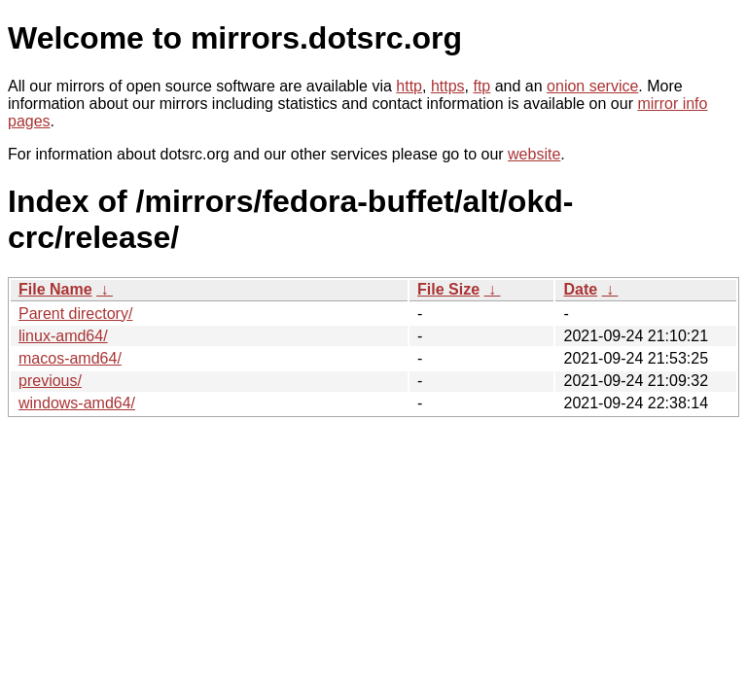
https (448, 86)
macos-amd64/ (70, 358)
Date (580, 289)
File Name (55, 289)
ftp (481, 86)
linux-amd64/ (63, 336)
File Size (448, 289)
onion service (592, 86)
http (409, 86)
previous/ (50, 381)
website (534, 154)
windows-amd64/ (77, 403)
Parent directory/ (75, 314)
